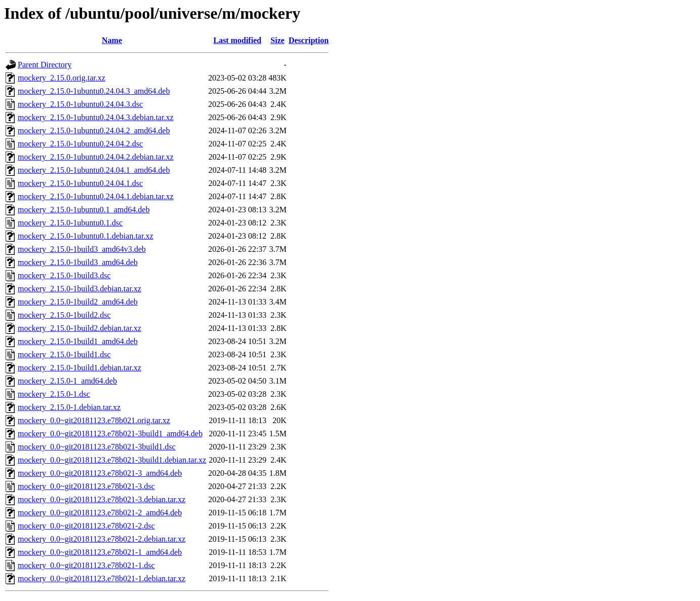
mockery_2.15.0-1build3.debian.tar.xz (80, 289)
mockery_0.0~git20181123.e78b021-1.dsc (86, 565)
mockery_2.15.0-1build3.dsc (64, 275)
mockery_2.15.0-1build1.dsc (64, 354)
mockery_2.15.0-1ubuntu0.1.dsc (70, 223)
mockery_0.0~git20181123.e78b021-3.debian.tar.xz (102, 499)
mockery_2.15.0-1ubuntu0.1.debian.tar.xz (86, 236)
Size (278, 40)
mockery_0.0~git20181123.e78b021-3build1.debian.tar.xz (112, 460)
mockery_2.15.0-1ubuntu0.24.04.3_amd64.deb (94, 91)
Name (112, 40)
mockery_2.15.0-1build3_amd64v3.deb (82, 249)
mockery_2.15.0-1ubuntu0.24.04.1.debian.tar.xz (96, 196)
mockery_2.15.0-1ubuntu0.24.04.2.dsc (80, 144)
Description (309, 40)
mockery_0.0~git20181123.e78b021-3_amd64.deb (100, 473)
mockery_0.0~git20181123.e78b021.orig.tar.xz (94, 420)
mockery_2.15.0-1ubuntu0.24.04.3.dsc (80, 104)
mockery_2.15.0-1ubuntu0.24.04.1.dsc (80, 183)
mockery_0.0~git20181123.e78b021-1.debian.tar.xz (102, 578)
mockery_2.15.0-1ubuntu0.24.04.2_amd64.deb (94, 130)
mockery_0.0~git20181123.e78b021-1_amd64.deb (100, 552)
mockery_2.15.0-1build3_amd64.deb (78, 262)
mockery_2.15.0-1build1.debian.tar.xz (80, 368)
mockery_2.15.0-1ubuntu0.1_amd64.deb (84, 210)
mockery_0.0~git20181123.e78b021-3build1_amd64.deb (110, 434)
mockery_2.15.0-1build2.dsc (64, 315)
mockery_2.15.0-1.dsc (54, 394)
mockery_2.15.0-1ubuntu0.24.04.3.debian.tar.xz (96, 117)
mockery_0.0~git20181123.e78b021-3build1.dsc (97, 447)
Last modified (237, 40)
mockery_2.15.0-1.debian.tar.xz (69, 407)
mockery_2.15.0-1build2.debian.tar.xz (80, 328)
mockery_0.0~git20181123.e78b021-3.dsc (86, 486)
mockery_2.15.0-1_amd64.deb (67, 381)
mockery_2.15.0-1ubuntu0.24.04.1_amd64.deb (94, 170)
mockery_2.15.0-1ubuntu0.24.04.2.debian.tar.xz (96, 157)
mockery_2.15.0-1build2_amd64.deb (78, 302)
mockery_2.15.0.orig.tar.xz (62, 78)
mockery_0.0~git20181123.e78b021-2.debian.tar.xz (102, 539)
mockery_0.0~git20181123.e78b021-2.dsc (86, 526)
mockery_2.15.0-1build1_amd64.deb (78, 341)
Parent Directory (45, 65)
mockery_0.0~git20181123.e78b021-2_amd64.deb (100, 513)
